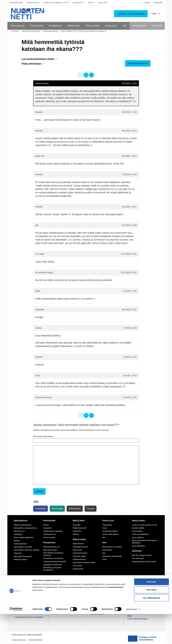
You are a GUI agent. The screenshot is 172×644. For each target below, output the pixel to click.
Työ (104, 537)
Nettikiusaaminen (79, 559)
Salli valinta (152, 620)
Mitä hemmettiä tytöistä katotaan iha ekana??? (84, 31)
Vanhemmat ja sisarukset (53, 531)
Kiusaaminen (49, 543)
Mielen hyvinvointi (80, 528)
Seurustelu (47, 528)
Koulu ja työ (108, 521)
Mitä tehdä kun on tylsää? (112, 547)
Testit (91, 3)
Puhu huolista (137, 531)
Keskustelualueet (31, 31)
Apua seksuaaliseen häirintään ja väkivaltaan (145, 542)
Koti (104, 553)
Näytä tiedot (131, 639)
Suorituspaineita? (20, 544)
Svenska (158, 3)
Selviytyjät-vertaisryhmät (53, 565)
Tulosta (91, 509)
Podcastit (78, 3)
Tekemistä (137, 551)
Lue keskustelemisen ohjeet (40, 59)
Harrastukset (107, 550)
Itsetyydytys (18, 534)
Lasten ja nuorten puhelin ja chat (144, 525)
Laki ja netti (77, 566)
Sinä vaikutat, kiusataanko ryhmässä (53, 554)
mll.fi (17, 598)
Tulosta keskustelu (138, 63)
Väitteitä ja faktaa (20, 559)
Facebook (41, 509)
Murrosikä (77, 525)
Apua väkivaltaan (138, 546)
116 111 (133, 590)
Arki (104, 543)
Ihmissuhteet (49, 521)
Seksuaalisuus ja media (23, 547)
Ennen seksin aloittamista (24, 537)
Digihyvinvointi (78, 544)
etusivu (15, 31)
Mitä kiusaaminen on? (52, 547)
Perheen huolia (49, 537)
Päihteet (76, 534)
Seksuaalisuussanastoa (23, 556)
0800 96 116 (136, 603)
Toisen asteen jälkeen (111, 534)
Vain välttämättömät (151, 628)
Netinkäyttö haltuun (80, 553)
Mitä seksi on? (19, 531)
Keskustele (33, 3)
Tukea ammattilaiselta (140, 534)
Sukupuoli (18, 553)
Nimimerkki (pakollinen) (43, 436)
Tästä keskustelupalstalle (131, 14)
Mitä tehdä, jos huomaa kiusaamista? (52, 569)
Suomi (147, 3)
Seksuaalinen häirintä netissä (84, 563)
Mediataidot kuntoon (81, 547)
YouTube (60, 593)
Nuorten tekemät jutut (56, 3)
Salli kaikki (152, 612)
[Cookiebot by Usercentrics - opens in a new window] (16, 639)
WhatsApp (57, 509)
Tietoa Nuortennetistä (25, 603)
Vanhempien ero (50, 534)
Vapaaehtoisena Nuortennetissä (144, 562)
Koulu (105, 528)
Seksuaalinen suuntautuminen (25, 528)
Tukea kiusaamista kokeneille (54, 562)
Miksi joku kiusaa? (50, 550)
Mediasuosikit (78, 569)
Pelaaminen (77, 550)
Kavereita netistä (79, 556)
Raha (104, 559)
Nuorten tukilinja (138, 528)
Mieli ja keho (79, 521)
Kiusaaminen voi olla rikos (53, 558)
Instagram (60, 590)
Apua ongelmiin (138, 537)
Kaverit (46, 525)
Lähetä (39, 491)
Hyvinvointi (77, 531)
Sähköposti (75, 509)
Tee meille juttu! (138, 558)
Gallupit (103, 3)
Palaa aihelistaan (33, 64)
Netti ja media (79, 539)
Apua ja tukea (138, 521)
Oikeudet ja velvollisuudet (112, 556)
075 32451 (22, 596)
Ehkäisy (17, 541)
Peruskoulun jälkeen (110, 531)
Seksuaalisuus (51, 31)
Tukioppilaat (16, 3)
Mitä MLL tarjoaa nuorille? (142, 555)
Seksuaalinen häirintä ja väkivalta (26, 550)
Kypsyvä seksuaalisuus (23, 525)
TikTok (59, 587)
